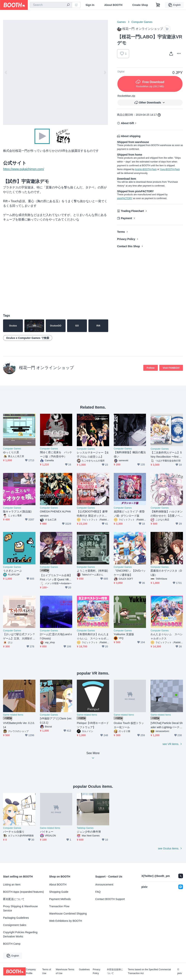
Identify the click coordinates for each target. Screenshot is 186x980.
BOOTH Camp (12, 944)
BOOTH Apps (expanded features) (23, 892)
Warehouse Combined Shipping (68, 914)
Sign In (90, 5)
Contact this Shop (128, 246)
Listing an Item (12, 885)
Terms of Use (46, 971)
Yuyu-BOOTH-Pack (170, 169)
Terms (121, 232)
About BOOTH (113, 5)
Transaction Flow (59, 906)
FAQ (98, 892)
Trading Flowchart (132, 211)
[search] (68, 5)
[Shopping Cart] (158, 5)
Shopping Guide (59, 892)
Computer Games (142, 22)
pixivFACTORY (125, 198)
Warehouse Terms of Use (65, 971)
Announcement (104, 885)
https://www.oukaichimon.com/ (24, 169)
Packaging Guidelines (16, 918)
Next (105, 72)
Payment (126, 218)
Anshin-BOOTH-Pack (146, 169)
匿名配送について (14, 899)
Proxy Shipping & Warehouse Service (20, 908)
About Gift (127, 123)
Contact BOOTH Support (110, 899)
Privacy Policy (126, 239)
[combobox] (51, 5)
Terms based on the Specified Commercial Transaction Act (149, 971)
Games (121, 22)
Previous (6, 72)
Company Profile (31, 971)
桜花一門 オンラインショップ (46, 368)
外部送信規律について (115, 971)
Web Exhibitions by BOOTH (66, 921)
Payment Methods (60, 899)
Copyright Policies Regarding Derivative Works (20, 934)
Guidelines (84, 970)
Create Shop (140, 5)
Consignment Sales (15, 925)
